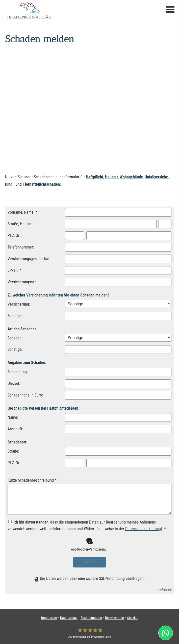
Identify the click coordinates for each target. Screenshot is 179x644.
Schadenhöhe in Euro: (25, 395)
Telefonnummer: (21, 247)
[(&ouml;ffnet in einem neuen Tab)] (167, 633)
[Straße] (111, 224)
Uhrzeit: (14, 383)
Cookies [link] (133, 617)
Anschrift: (15, 429)
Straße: (13, 451)
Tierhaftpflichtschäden (41, 184)
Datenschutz (69, 617)
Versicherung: (19, 304)
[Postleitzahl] (74, 236)
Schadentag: (18, 372)
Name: (13, 417)
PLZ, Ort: (15, 236)
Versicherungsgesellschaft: (30, 259)
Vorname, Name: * (22, 212)
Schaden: (15, 338)
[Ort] (129, 236)
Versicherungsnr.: (22, 282)
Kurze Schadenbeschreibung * (32, 480)
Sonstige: (15, 316)
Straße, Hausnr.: (20, 224)
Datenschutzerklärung (143, 529)
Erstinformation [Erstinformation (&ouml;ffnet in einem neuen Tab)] (91, 617)
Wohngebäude (131, 177)
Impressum (49, 617)
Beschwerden (114, 617)
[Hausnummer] (165, 224)
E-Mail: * (15, 270)
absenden (89, 561)
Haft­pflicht (95, 177)
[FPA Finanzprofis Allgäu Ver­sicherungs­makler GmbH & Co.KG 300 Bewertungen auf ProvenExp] (89, 632)
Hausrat (111, 177)
